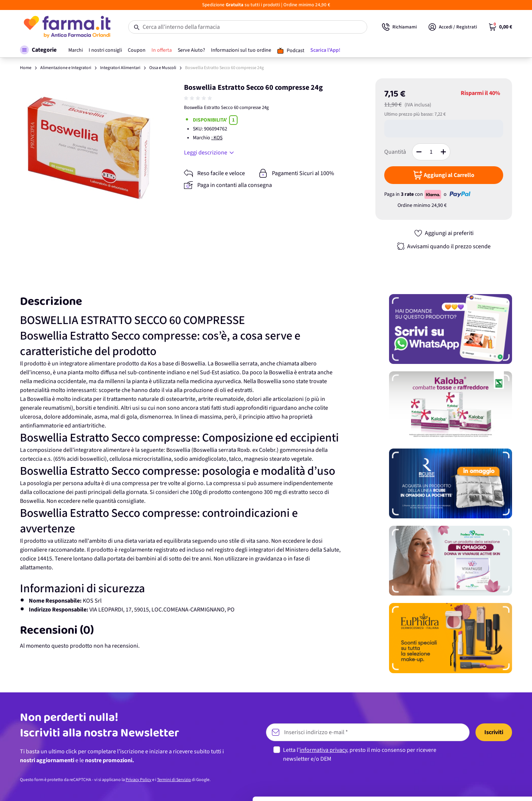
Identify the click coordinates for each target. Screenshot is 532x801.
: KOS (217, 138)
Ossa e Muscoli (163, 68)
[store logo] (67, 27)
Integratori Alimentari (120, 68)
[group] (199, 98)
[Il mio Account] (453, 27)
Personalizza (470, 756)
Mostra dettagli (117, 786)
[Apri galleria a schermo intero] (89, 147)
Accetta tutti (470, 732)
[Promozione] (451, 329)
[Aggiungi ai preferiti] (444, 233)
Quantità (395, 152)
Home (26, 68)
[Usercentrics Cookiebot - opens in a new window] (48, 787)
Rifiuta (470, 780)
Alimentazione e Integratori (66, 68)
